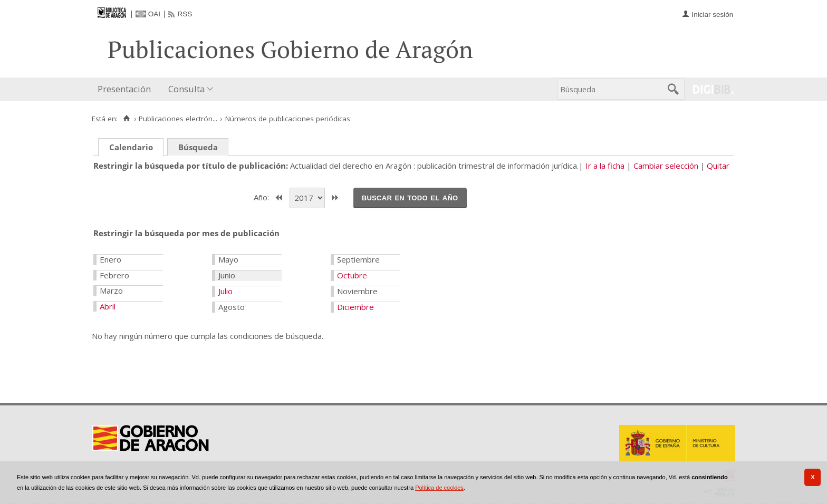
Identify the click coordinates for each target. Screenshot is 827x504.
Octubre (352, 275)
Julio (225, 291)
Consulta (186, 89)
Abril (108, 306)
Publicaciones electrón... (178, 119)
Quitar (718, 166)
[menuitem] (127, 89)
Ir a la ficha (605, 166)
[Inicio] (126, 119)
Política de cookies (439, 488)
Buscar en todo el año (410, 197)
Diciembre (355, 307)
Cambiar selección (666, 166)
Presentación (124, 89)
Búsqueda (198, 147)
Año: (262, 197)
